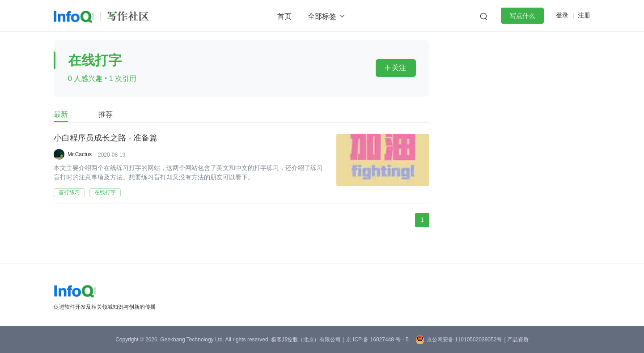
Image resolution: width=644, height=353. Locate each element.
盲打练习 (69, 192)
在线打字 (105, 192)
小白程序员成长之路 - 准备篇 (106, 138)
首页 (284, 16)
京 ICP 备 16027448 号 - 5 (377, 340)
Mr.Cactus (80, 154)
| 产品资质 (516, 340)
